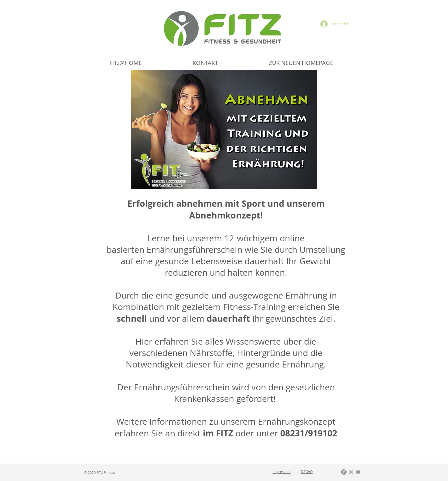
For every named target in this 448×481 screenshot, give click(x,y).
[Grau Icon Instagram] (351, 472)
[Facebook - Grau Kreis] (344, 472)
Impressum (282, 472)
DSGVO (307, 472)
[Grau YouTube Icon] (358, 472)
